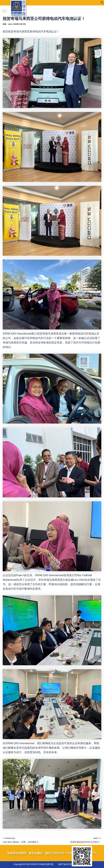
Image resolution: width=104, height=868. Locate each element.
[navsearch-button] (102, 3)
